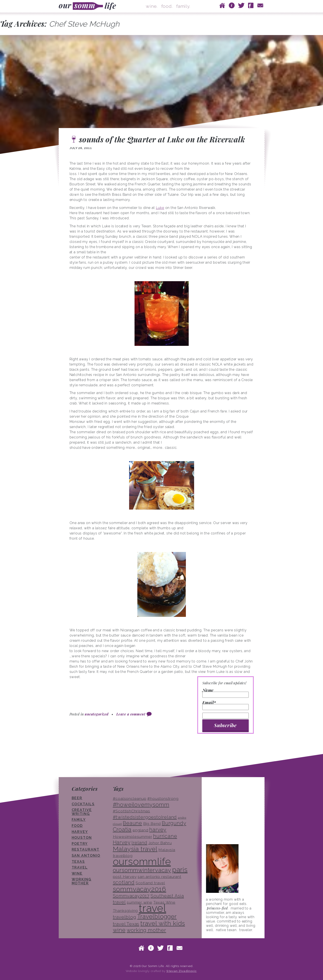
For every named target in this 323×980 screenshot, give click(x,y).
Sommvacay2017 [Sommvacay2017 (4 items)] (131, 896)
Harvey (80, 832)
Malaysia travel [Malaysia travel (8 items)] (135, 849)
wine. (152, 6)
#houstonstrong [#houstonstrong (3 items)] (163, 799)
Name (226, 693)
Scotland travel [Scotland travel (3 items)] (150, 883)
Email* (226, 705)
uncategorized (97, 714)
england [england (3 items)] (140, 830)
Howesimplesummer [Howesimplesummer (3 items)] (133, 837)
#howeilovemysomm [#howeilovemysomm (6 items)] (141, 805)
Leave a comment (131, 714)
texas (78, 862)
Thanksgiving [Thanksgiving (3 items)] (125, 911)
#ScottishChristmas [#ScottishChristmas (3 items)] (131, 811)
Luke (160, 208)
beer (77, 798)
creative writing (82, 812)
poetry (80, 844)
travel (80, 867)
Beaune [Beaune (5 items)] (132, 823)
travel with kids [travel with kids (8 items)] (163, 923)
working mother (82, 881)
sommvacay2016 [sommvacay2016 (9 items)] (140, 889)
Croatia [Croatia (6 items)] (122, 829)
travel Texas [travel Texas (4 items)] (126, 924)
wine (77, 873)
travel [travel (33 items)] (153, 908)
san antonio (86, 856)
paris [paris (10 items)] (180, 870)
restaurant (86, 849)
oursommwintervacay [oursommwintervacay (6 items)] (142, 870)
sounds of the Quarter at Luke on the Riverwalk (162, 139)
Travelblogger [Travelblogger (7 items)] (157, 916)
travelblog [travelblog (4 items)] (125, 917)
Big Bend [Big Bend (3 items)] (152, 824)
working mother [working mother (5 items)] (146, 930)
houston (82, 838)
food (77, 826)
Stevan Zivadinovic (181, 971)
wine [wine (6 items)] (119, 930)
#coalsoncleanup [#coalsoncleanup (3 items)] (130, 799)
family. (183, 6)
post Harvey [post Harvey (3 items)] (125, 877)
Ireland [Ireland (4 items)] (139, 843)
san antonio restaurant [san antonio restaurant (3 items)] (159, 877)
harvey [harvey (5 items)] (158, 830)
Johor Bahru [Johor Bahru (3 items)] (160, 843)
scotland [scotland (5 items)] (124, 882)
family (79, 820)
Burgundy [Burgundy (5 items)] (174, 823)
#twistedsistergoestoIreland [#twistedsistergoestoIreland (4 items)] (145, 817)
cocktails (83, 804)
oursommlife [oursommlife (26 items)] (142, 861)
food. (167, 6)
